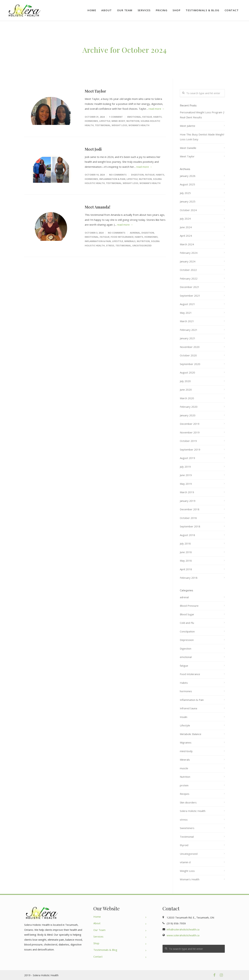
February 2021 (189, 330)
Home (92, 10)
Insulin (184, 717)
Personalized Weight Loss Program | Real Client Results (202, 115)
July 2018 (185, 543)
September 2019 (190, 449)
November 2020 (190, 347)
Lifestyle (105, 121)
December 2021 (190, 287)
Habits (157, 117)
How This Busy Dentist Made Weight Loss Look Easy (202, 137)
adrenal (135, 233)
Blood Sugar (187, 614)
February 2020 (189, 407)
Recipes (185, 794)
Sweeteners (187, 828)
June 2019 (186, 475)
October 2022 (188, 270)
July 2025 (185, 193)
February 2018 (189, 578)
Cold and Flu (187, 623)
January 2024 (188, 261)
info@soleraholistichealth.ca (183, 929)
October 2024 (188, 210)
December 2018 (190, 509)
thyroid (184, 845)
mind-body (118, 121)
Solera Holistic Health (193, 811)
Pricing (162, 10)
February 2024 (189, 253)
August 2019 (187, 458)
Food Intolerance (122, 237)
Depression (187, 640)
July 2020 (185, 381)
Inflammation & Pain (112, 179)
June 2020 (186, 390)
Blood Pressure (189, 606)
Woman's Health (139, 125)
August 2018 (187, 535)
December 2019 (190, 424)
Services (144, 10)
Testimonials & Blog (203, 10)
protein (184, 785)
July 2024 (185, 219)
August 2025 (187, 184)
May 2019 (186, 484)
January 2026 (188, 176)
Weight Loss (119, 125)
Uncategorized (142, 245)
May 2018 (186, 561)
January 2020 (188, 415)
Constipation (187, 631)
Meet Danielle (188, 148)
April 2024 (186, 236)
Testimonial (103, 125)
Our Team (125, 10)
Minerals (130, 241)
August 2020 (187, 372)
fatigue (147, 117)
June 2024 (186, 227)
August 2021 (187, 304)
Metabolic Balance (191, 734)
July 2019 (185, 467)
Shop (177, 10)
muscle (184, 768)
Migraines (186, 742)
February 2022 (189, 278)
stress (110, 245)
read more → (156, 109)
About (107, 10)
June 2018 (186, 552)
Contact (232, 10)
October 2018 (188, 518)
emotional (134, 117)
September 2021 (190, 296)
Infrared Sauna (188, 708)
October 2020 (188, 355)
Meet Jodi (93, 149)
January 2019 (188, 501)
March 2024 (187, 244)
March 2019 (187, 492)
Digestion (137, 175)
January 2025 (188, 201)
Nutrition (133, 121)
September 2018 (190, 526)
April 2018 (186, 569)
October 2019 (188, 441)
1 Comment (116, 117)
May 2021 (186, 313)
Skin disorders (188, 802)
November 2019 (190, 432)
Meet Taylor (95, 91)
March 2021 (187, 321)
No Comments (118, 175)
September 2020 (190, 364)
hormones (91, 121)
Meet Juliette (188, 126)
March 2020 (187, 398)
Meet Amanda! (98, 207)
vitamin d (185, 862)
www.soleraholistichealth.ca (183, 935)
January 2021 (188, 338)
